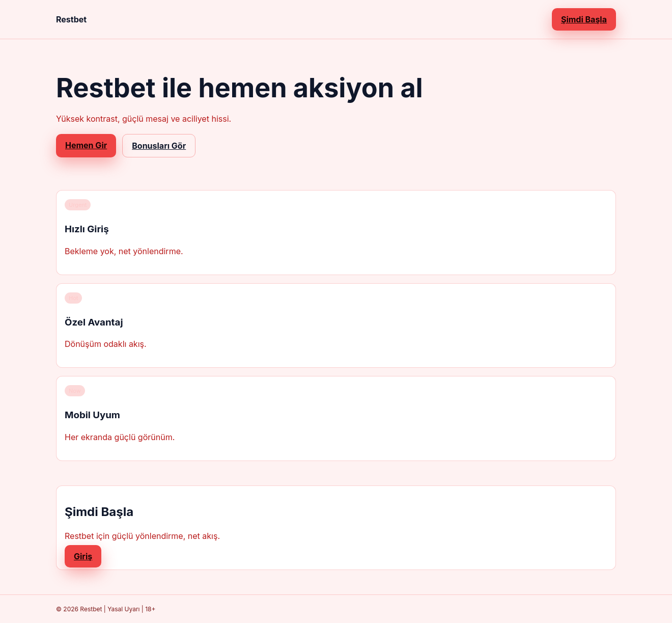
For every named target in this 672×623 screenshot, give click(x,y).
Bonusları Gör (159, 146)
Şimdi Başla (584, 19)
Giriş (83, 556)
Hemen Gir (86, 145)
